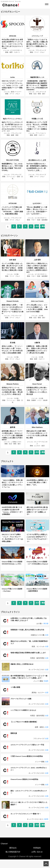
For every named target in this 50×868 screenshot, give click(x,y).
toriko (13, 77)
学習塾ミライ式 (37, 119)
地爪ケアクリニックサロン (13, 119)
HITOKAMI (13, 203)
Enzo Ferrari (37, 384)
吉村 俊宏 (13, 260)
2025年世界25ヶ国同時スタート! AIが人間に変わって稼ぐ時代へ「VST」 (37, 484)
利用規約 (37, 856)
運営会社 (13, 856)
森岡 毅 (13, 427)
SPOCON (13, 36)
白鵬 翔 (37, 343)
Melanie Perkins (13, 384)
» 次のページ (37, 227)
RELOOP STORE (13, 160)
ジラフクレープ (37, 36)
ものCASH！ (37, 203)
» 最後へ (43, 227)
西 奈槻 (13, 343)
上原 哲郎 (37, 260)
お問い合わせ (37, 860)
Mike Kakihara (37, 427)
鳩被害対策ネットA (37, 77)
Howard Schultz (13, 301)
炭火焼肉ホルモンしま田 (37, 160)
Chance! (4, 852)
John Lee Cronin (37, 301)
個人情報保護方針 (13, 860)
